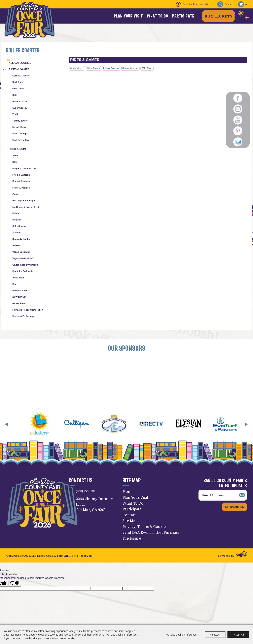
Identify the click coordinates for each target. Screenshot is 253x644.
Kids (15, 95)
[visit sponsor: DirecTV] (162, 426)
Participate (183, 16)
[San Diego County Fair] (30, 21)
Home (128, 493)
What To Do (157, 16)
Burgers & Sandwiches (25, 168)
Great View (18, 89)
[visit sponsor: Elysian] (199, 426)
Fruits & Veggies (21, 188)
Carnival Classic (21, 76)
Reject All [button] (215, 635)
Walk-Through (20, 134)
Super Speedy (20, 108)
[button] (7, 426)
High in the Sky (21, 140)
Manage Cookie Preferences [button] (182, 635)
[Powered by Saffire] (241, 556)
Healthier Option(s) (23, 271)
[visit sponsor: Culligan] (87, 426)
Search (220, 4)
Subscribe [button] (234, 508)
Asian (15, 156)
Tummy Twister (20, 121)
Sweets (16, 245)
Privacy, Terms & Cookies (145, 528)
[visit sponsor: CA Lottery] (50, 426)
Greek (16, 194)
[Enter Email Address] (223, 497)
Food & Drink (18, 149)
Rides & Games (19, 69)
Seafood (17, 233)
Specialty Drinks (21, 239)
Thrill (15, 114)
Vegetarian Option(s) (23, 258)
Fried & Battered (21, 175)
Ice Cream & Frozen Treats (26, 207)
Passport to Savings (23, 316)
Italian (16, 213)
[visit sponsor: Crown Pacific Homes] (124, 426)
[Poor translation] (15, 585)
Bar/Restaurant (20, 291)
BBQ (15, 162)
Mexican (17, 220)
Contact (129, 516)
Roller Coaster (20, 101)
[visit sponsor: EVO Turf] (236, 426)
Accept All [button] (238, 635)
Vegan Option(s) (21, 252)
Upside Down (20, 127)
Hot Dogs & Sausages (24, 201)
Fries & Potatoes (21, 181)
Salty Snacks (19, 226)
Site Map (130, 522)
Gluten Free (19, 303)
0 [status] (246, 4)
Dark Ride (18, 82)
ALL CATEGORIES (20, 63)
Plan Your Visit (128, 16)
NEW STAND (19, 297)
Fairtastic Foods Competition (28, 310)
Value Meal (18, 278)
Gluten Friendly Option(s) (26, 265)
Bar (14, 284)
